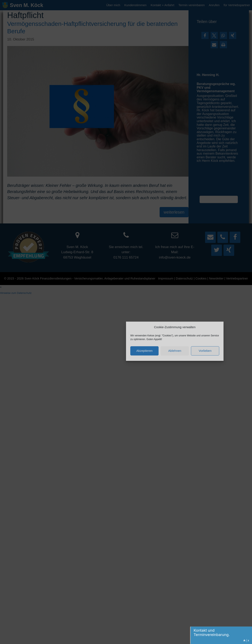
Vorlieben (205, 350)
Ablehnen (175, 350)
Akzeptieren (144, 350)
